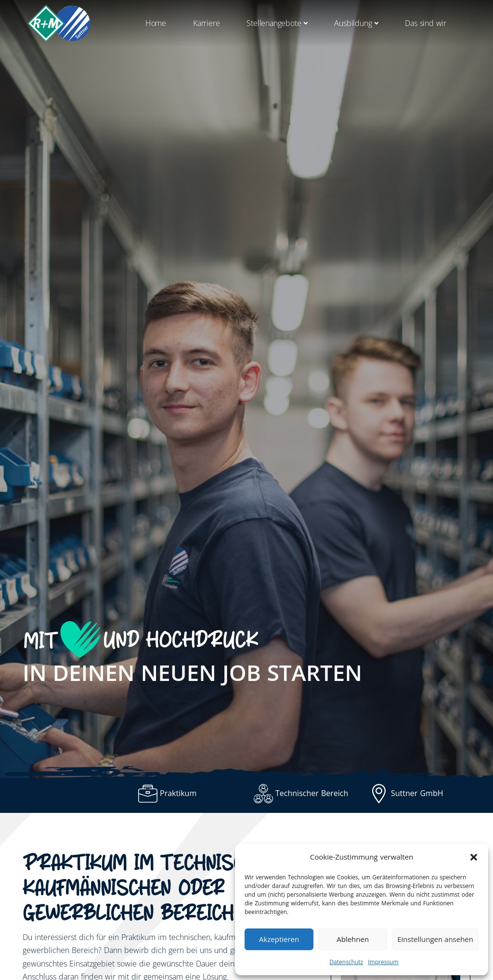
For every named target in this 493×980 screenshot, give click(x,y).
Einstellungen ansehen (435, 939)
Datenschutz (346, 962)
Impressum (383, 962)
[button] (474, 857)
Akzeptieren (279, 939)
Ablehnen (353, 939)
